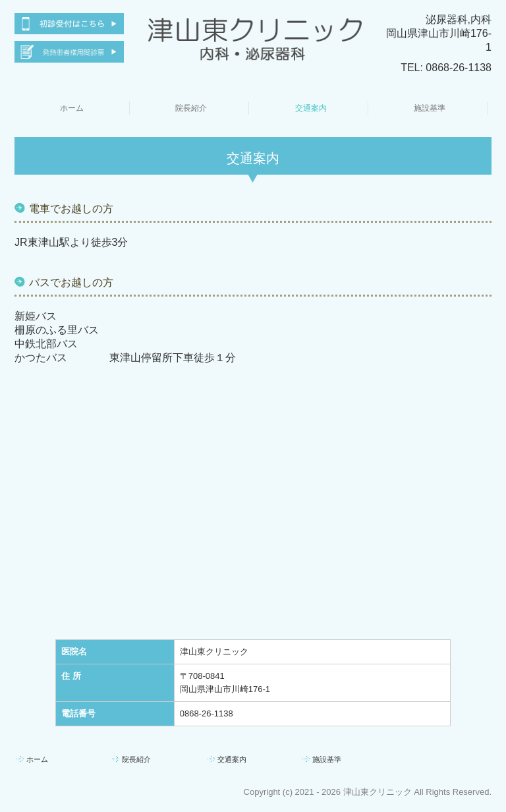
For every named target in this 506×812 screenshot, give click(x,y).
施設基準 (430, 108)
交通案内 (311, 108)
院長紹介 (191, 108)
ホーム (72, 108)
